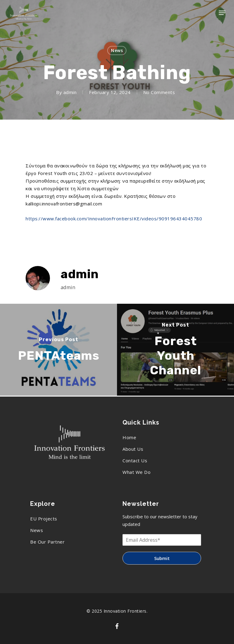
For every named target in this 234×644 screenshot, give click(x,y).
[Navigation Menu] (222, 13)
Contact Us (135, 460)
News (117, 50)
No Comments (159, 92)
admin (70, 92)
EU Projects (44, 519)
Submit (162, 558)
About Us (133, 449)
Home (129, 437)
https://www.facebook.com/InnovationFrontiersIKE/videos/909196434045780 (114, 219)
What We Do (136, 472)
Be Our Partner (47, 542)
